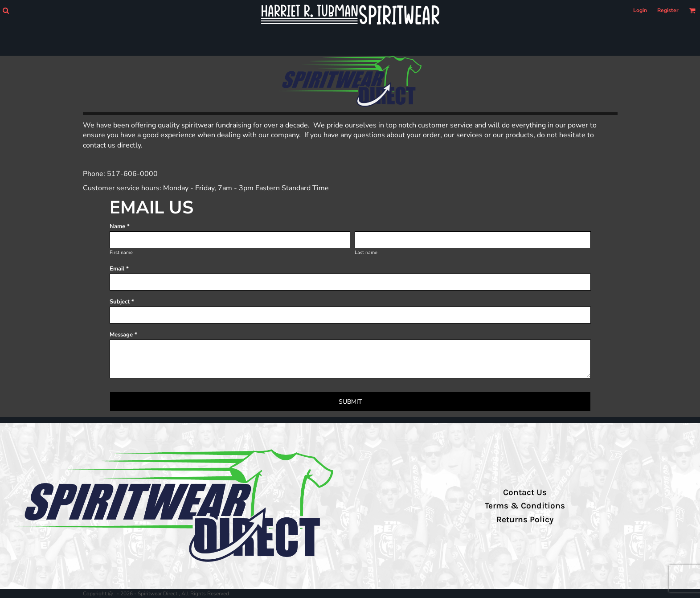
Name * (120, 226)
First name (121, 252)
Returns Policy (525, 520)
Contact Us (525, 492)
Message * (123, 335)
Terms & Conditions (525, 506)
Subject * (122, 302)
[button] (6, 10)
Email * (119, 269)
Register (668, 10)
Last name (366, 252)
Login (640, 10)
